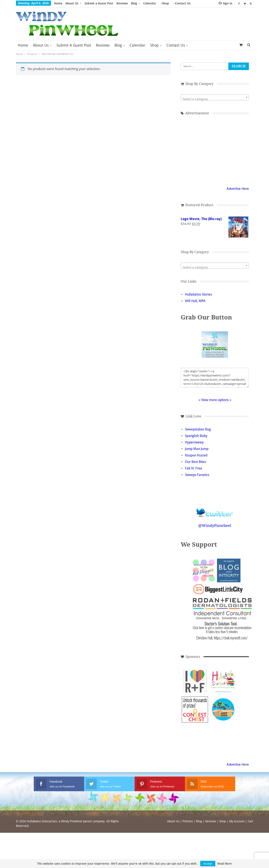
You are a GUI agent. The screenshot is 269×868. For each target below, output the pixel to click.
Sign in (225, 3)
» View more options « (215, 400)
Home (58, 3)
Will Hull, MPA (195, 301)
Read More (225, 864)
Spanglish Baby (196, 436)
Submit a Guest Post (99, 3)
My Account (237, 821)
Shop (166, 3)
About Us (72, 3)
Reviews (122, 3)
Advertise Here (238, 189)
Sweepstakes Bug (198, 429)
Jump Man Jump (197, 449)
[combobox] (215, 97)
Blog (134, 3)
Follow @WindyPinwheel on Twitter (215, 510)
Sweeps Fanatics (197, 475)
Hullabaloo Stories (198, 294)
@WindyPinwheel (215, 526)
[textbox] (215, 99)
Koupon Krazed (196, 455)
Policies (188, 821)
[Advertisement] (215, 150)
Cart (251, 821)
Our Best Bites (196, 462)
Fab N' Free (194, 468)
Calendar (150, 3)
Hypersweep (194, 442)
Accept (208, 864)
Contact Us (176, 45)
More (177, 3)
